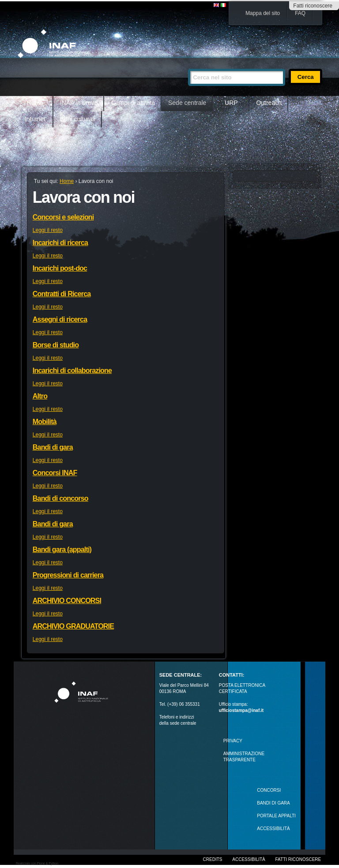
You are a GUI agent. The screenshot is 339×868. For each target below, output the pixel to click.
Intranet (35, 119)
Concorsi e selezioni (63, 217)
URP (231, 103)
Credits (213, 859)
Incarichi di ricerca (60, 243)
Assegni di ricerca (60, 319)
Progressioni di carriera (68, 575)
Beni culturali (78, 119)
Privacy (233, 741)
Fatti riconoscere (313, 6)
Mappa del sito (263, 13)
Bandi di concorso (60, 498)
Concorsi (269, 790)
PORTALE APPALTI (276, 816)
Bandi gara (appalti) (62, 549)
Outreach (269, 103)
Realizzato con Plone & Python (37, 863)
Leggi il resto (48, 230)
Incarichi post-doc (60, 268)
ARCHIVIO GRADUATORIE (73, 626)
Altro (40, 396)
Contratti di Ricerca (62, 294)
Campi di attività (133, 103)
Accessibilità (249, 859)
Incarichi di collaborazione (72, 371)
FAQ (300, 13)
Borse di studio (56, 345)
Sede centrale (187, 103)
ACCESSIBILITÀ (273, 829)
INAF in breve (79, 103)
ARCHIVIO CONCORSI (67, 601)
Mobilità (45, 422)
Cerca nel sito (188, 65)
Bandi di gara (53, 447)
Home (35, 103)
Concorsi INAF (55, 473)
